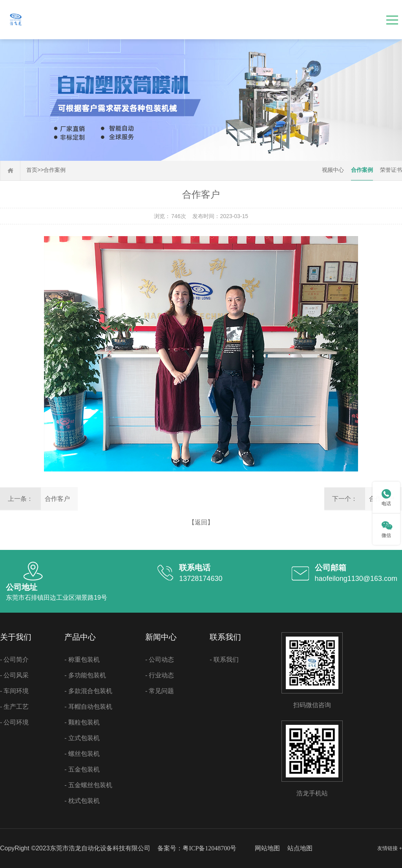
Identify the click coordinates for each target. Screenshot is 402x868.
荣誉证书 (391, 170)
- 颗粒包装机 (82, 722)
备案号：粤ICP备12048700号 (197, 848)
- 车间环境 (14, 691)
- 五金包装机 (82, 769)
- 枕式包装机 (82, 801)
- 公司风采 (14, 675)
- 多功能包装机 (85, 675)
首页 (32, 170)
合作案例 (55, 170)
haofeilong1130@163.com (356, 579)
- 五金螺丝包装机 (88, 785)
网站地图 (267, 848)
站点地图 (300, 848)
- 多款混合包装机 (88, 691)
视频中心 (333, 170)
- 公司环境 (14, 722)
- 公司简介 (14, 660)
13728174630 (201, 579)
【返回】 (201, 522)
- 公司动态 (160, 660)
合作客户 (57, 499)
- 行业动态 (160, 675)
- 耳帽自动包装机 (88, 707)
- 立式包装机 (82, 738)
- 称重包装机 (82, 660)
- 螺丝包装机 (82, 754)
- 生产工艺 (14, 707)
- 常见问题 (160, 691)
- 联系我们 (224, 660)
